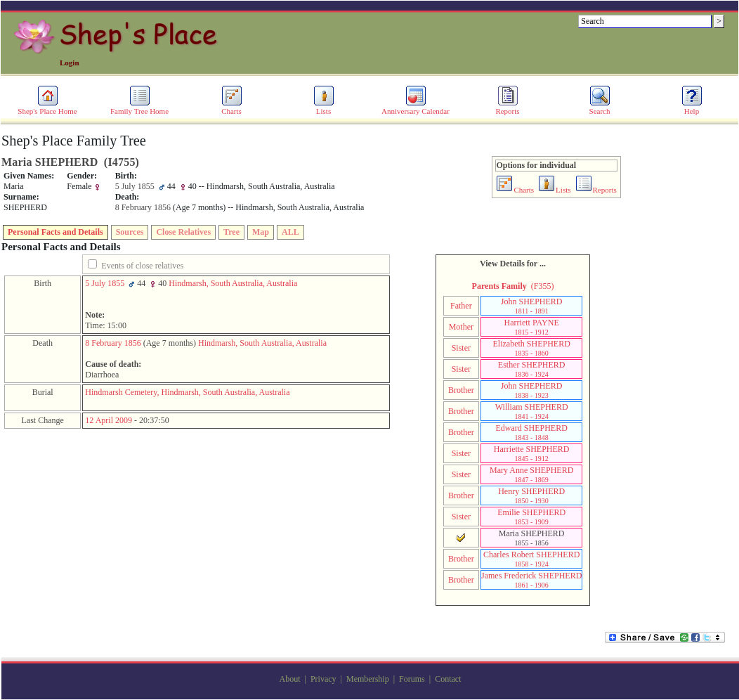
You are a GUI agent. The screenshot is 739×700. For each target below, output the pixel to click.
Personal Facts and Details (55, 232)
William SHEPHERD (532, 411)
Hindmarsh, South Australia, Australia (233, 283)
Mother (461, 327)
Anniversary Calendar (416, 108)
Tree (231, 232)
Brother (461, 390)
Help (692, 108)
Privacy (323, 679)
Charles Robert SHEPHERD (531, 559)
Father (461, 306)
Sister (461, 348)
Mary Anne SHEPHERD (531, 474)
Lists (324, 108)
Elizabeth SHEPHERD (532, 348)
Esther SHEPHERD (532, 369)
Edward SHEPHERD (532, 432)
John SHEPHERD (532, 306)
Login (70, 63)
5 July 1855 (105, 283)
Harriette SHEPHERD (532, 453)
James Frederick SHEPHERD (531, 580)
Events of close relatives (142, 266)
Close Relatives (183, 232)
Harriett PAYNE (532, 327)
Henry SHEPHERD (531, 495)
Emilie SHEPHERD (531, 517)
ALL (290, 232)
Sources (130, 232)
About (290, 679)
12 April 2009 (109, 420)
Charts (232, 108)
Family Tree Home (139, 108)
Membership (368, 679)
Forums (412, 679)
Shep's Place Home (47, 108)
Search (600, 108)
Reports (507, 108)
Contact (448, 679)
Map (261, 232)
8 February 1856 (113, 343)
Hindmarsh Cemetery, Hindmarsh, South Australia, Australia (187, 392)
